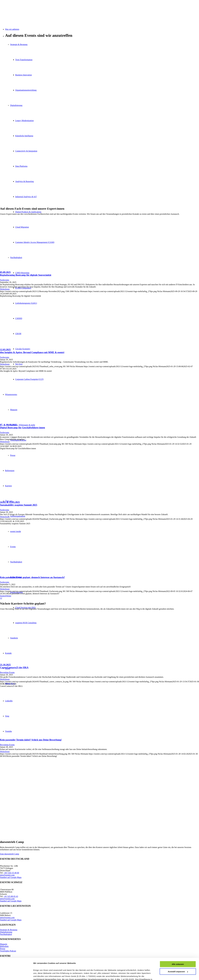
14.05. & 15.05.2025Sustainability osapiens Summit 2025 (19, 504)
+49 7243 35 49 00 (11, 873)
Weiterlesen (5, 289)
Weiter (9, 596)
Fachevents (5, 280)
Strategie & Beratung (9, 930)
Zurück (3, 596)
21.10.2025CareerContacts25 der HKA (14, 666)
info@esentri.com (7, 875)
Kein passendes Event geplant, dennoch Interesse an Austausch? (32, 577)
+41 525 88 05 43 (11, 896)
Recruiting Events (7, 672)
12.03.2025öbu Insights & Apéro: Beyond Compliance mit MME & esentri (32, 351)
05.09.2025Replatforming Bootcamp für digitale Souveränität (26, 274)
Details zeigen (40, 975)
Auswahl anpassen (178, 952)
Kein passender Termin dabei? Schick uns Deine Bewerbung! (31, 740)
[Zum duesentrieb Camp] (10, 854)
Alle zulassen (178, 944)
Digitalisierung (6, 932)
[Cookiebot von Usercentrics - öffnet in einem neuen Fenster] (16, 975)
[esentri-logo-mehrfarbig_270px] (19, 12)
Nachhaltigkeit (6, 934)
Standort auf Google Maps (11, 877)
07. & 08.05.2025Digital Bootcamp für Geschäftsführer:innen (22, 426)
